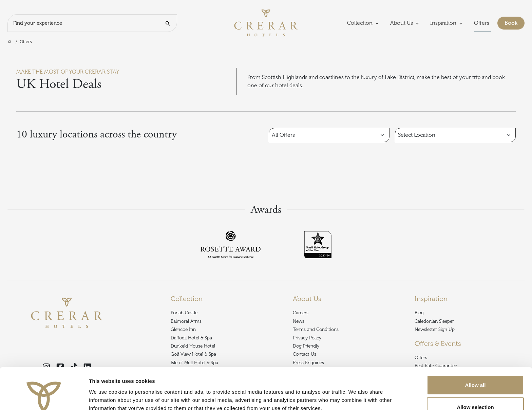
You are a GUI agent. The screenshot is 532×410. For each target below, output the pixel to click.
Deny (476, 392)
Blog (419, 313)
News (299, 321)
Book (515, 22)
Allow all (476, 347)
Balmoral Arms (186, 321)
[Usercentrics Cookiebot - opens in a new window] (44, 397)
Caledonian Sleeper (434, 321)
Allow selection (475, 370)
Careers (301, 313)
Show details (356, 393)
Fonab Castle (184, 313)
